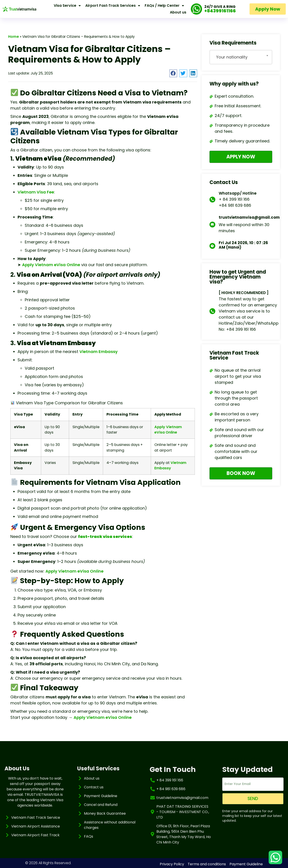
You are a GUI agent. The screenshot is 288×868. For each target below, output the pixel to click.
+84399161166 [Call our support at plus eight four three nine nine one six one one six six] (220, 11)
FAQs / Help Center (164, 6)
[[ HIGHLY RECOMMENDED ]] (212, 311)
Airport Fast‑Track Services (113, 6)
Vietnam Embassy (99, 352)
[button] (173, 73)
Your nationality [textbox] (232, 57)
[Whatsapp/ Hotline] (212, 199)
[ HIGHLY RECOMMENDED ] (244, 292)
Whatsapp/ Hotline (238, 193)
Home (13, 37)
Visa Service (67, 6)
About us (178, 12)
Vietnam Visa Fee (36, 192)
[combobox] (241, 57)
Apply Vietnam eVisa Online (51, 265)
